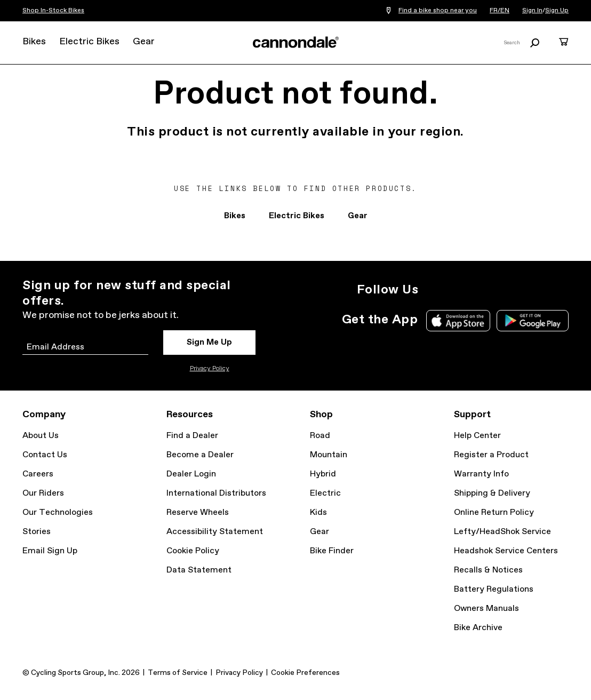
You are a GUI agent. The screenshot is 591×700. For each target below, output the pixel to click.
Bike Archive (478, 628)
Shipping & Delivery (492, 493)
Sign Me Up (209, 342)
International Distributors (216, 493)
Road (320, 436)
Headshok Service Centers (506, 551)
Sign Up (557, 11)
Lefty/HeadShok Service (502, 532)
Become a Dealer (200, 455)
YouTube (504, 290)
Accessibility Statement (215, 532)
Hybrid (323, 474)
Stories (37, 532)
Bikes (34, 42)
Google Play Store (533, 321)
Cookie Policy (193, 551)
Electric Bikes (89, 42)
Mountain (329, 455)
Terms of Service (178, 673)
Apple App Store (458, 321)
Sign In (532, 11)
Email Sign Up (50, 551)
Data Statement (199, 570)
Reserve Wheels (198, 512)
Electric (325, 493)
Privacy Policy (210, 369)
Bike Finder (332, 551)
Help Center (477, 436)
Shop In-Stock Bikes (53, 11)
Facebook (480, 290)
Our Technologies (58, 512)
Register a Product (491, 455)
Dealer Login (191, 474)
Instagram (433, 290)
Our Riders (43, 493)
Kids (318, 512)
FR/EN (500, 11)
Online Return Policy (494, 512)
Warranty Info (481, 474)
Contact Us (45, 455)
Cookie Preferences (305, 673)
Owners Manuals (486, 608)
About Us (41, 436)
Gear (144, 42)
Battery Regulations (494, 589)
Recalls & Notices (488, 570)
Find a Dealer (192, 436)
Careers (38, 474)
